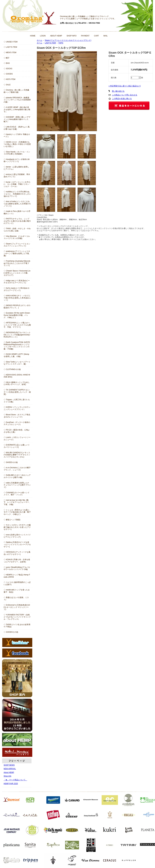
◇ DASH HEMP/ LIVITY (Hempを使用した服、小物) (16, 355)
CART (96, 36)
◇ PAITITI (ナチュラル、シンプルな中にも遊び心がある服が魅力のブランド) (17, 221)
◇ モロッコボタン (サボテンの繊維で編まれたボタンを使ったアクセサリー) (17, 527)
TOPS (61, 43)
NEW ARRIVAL (10, 769)
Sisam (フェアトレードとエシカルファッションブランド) (68, 40)
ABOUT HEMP (56, 36)
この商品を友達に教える (122, 99)
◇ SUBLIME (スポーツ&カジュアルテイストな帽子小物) (17, 476)
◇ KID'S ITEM (9, 79)
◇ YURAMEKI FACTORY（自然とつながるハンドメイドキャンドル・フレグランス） (17, 617)
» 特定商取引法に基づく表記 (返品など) (125, 86)
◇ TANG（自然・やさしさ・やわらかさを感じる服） (17, 230)
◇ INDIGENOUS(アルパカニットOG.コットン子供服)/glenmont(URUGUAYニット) (17, 335)
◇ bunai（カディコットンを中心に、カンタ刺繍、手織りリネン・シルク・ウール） (17, 184)
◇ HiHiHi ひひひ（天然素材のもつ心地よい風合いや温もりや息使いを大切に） (17, 144)
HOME (33, 36)
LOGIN (43, 36)
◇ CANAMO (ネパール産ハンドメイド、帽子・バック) (17, 494)
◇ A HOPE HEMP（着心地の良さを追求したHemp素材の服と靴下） (17, 109)
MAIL (106, 36)
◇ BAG (7, 63)
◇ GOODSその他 (11, 632)
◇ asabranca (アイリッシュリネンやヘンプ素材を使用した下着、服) (17, 253)
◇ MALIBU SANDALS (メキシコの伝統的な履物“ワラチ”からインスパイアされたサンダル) (17, 455)
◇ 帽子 (7, 58)
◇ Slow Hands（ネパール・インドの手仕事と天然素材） (17, 153)
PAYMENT (85, 36)
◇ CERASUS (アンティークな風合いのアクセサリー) (17, 553)
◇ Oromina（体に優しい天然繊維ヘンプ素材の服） (16, 91)
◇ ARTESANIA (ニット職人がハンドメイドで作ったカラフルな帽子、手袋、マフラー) (17, 325)
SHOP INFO (71, 36)
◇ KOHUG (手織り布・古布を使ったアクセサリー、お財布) (17, 561)
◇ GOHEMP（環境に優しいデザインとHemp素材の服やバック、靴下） (17, 119)
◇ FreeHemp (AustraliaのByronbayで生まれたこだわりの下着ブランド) (17, 263)
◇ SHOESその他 (11, 462)
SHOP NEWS (9, 765)
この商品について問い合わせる (125, 95)
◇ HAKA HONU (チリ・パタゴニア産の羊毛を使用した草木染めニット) (17, 298)
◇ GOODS (8, 74)
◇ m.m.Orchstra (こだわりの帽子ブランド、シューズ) (17, 469)
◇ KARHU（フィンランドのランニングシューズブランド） (17, 408)
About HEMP (9, 772)
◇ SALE (7, 85)
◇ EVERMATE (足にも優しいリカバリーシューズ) (17, 446)
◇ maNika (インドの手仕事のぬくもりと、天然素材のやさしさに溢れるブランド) (17, 194)
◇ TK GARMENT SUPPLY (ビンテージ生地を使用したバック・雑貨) (17, 392)
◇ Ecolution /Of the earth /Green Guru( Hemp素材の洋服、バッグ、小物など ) (17, 315)
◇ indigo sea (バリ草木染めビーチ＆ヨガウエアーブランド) (17, 282)
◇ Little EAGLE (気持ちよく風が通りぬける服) (17, 128)
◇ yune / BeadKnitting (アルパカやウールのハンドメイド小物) (17, 568)
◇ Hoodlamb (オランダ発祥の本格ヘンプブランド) (17, 160)
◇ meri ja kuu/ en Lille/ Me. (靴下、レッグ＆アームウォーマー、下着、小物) (17, 502)
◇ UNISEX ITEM (11, 42)
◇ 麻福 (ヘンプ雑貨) (12, 520)
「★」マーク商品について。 (15, 780)
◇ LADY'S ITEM (10, 47)
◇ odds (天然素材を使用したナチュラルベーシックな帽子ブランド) (17, 485)
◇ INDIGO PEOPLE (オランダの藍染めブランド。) (17, 307)
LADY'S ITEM (50, 43)
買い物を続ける (118, 91)
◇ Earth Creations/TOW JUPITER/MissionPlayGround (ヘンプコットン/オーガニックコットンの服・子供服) (17, 346)
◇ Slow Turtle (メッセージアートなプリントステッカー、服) (17, 363)
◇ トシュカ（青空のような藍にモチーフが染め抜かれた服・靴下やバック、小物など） (17, 512)
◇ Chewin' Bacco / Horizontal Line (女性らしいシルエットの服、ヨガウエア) (17, 273)
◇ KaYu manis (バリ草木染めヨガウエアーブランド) (17, 289)
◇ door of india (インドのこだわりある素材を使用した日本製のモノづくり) (17, 204)
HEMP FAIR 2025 (11, 784)
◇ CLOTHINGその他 (12, 369)
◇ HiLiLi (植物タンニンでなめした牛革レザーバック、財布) (17, 383)
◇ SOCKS (8, 69)
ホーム (40, 40)
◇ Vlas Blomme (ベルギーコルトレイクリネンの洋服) (17, 237)
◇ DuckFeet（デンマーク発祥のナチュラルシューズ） (17, 423)
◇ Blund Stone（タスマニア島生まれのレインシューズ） (17, 416)
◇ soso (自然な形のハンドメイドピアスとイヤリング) (17, 536)
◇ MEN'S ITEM (10, 53)
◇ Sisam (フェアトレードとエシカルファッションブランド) (17, 245)
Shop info (7, 776)
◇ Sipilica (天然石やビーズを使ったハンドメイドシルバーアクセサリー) (17, 544)
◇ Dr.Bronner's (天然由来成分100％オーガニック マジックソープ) (17, 607)
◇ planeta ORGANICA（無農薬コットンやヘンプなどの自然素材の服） (17, 100)
